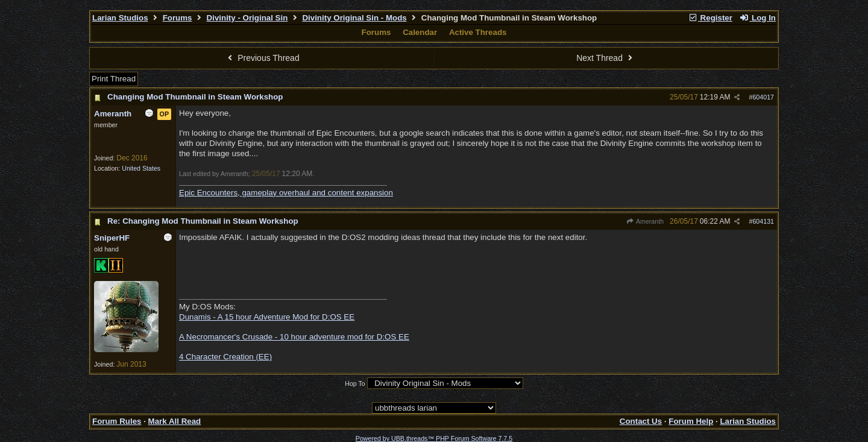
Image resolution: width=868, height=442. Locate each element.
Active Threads (478, 32)
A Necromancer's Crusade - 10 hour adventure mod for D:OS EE (294, 337)
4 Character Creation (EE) (225, 357)
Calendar (420, 32)
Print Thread (114, 79)
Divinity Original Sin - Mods (354, 18)
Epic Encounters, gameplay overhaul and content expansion (286, 193)
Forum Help (691, 421)
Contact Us (641, 421)
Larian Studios (120, 18)
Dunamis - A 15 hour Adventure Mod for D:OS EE (267, 317)
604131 (763, 221)
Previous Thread (262, 58)
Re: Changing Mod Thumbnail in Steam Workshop (203, 221)
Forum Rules (117, 421)
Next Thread (606, 58)
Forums (178, 18)
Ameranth (645, 221)
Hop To (355, 384)
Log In (758, 18)
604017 (763, 97)
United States (141, 168)
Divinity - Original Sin (247, 18)
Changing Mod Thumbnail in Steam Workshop (195, 97)
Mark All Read (175, 421)
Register (710, 18)
